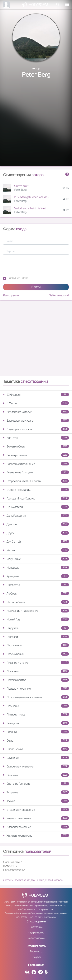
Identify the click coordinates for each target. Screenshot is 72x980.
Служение (36, 758)
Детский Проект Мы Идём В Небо (24, 880)
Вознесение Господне (36, 472)
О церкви (36, 637)
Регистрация (11, 295)
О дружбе (36, 628)
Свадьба (36, 732)
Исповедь (36, 568)
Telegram (36, 957)
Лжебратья (36, 585)
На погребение (36, 602)
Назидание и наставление (36, 611)
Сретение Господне (36, 784)
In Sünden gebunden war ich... (31, 197)
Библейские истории (36, 412)
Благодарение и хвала (36, 421)
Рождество (36, 723)
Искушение (36, 559)
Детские (36, 524)
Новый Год (36, 619)
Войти (36, 287)
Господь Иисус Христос (36, 498)
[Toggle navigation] (67, 4)
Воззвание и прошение (36, 464)
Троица (36, 801)
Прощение (36, 706)
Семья (36, 741)
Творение (36, 792)
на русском (36, 927)
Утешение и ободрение (36, 810)
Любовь (36, 593)
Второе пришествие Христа (36, 481)
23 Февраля (36, 395)
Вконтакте (36, 951)
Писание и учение (36, 663)
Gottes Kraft (21, 186)
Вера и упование (36, 455)
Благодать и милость (36, 429)
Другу (36, 533)
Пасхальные (36, 645)
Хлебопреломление (36, 827)
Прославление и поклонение (36, 697)
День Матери (36, 507)
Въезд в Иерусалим (36, 490)
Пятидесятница (36, 714)
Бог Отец (36, 438)
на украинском (36, 932)
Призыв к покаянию (36, 689)
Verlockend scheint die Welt (30, 208)
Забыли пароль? (59, 295)
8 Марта (36, 403)
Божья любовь (36, 446)
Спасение (36, 775)
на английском (36, 938)
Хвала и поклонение (36, 818)
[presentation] (32, 265)
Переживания (36, 654)
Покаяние (36, 671)
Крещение (36, 576)
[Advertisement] (36, 126)
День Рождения (36, 516)
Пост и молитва (36, 680)
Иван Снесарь (54, 880)
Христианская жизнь (36, 836)
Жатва (36, 550)
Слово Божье (36, 749)
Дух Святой (36, 541)
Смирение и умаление (36, 766)
